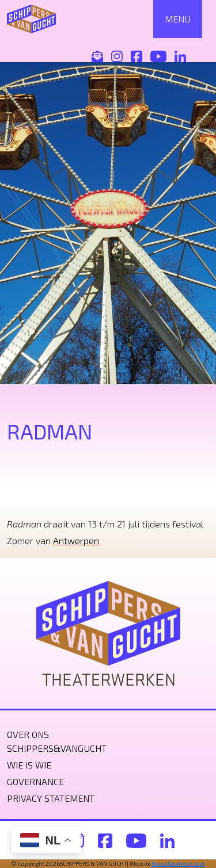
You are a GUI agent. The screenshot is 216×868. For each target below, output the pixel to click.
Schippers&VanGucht (57, 748)
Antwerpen (77, 540)
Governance (35, 781)
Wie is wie (29, 765)
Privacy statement (51, 798)
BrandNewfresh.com (178, 863)
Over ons (28, 734)
